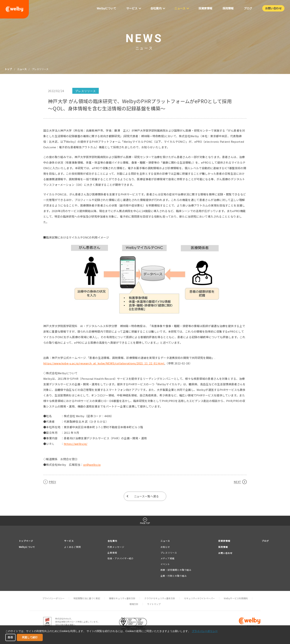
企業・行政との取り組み (173, 576)
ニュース (22, 69)
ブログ (265, 541)
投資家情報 (224, 541)
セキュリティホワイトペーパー (199, 598)
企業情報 (113, 553)
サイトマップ (154, 604)
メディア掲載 (167, 558)
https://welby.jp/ (76, 444)
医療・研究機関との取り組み (176, 570)
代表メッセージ (116, 547)
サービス (70, 541)
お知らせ (165, 547)
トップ (8, 69)
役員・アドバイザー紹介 (121, 558)
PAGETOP (145, 523)
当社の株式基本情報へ (65, 625)
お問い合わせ (225, 553)
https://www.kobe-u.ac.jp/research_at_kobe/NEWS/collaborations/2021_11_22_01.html (104, 363)
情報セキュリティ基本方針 (122, 598)
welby (14, 9)
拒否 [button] (10, 637)
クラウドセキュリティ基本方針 (160, 598)
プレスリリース (168, 553)
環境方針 (134, 604)
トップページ (26, 541)
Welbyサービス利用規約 (236, 598)
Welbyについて (28, 547)
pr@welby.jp (92, 465)
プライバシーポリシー (53, 598)
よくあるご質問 (73, 547)
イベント (165, 564)
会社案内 (113, 541)
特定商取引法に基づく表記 (87, 598)
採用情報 (222, 547)
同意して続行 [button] (30, 637)
